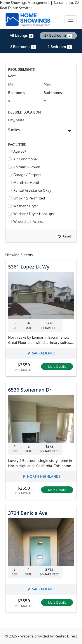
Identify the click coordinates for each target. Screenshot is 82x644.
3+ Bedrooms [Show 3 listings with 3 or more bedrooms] (58, 35)
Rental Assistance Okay (32, 190)
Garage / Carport (27, 175)
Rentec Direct (66, 636)
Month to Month (27, 183)
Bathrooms (53, 93)
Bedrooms (17, 93)
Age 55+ (20, 151)
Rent (12, 76)
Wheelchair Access (28, 222)
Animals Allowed (27, 167)
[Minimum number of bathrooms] (59, 101)
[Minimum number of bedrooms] (23, 101)
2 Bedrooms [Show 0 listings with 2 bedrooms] (23, 47)
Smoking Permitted (29, 198)
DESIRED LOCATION (24, 112)
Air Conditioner (26, 159)
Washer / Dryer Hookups (33, 214)
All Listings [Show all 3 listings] (22, 35)
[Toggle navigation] (71, 20)
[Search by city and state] (41, 120)
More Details (57, 366)
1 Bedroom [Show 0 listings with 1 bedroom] (60, 47)
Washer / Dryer (26, 206)
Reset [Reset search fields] (65, 236)
